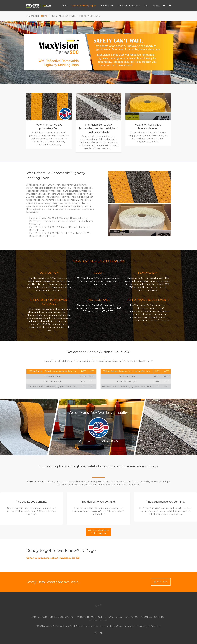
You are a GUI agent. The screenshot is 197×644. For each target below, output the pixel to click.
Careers (159, 617)
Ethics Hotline (99, 620)
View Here (161, 582)
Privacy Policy (114, 617)
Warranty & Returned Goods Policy (52, 617)
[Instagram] (96, 633)
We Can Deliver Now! (99, 532)
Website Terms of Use (90, 617)
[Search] (164, 6)
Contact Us (131, 617)
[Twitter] (101, 633)
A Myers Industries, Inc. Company (144, 626)
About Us (146, 617)
